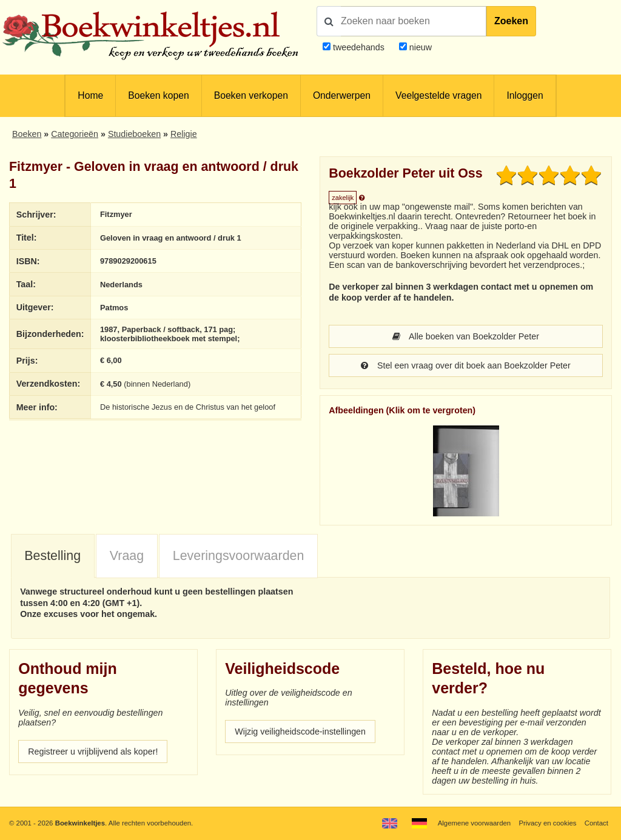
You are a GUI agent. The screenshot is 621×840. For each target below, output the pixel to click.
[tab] (53, 556)
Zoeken (511, 21)
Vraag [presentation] (127, 556)
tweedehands (359, 47)
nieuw (419, 47)
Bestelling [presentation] (52, 556)
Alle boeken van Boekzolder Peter (466, 336)
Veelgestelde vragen (438, 95)
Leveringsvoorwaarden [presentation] (239, 556)
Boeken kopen (158, 95)
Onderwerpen (342, 95)
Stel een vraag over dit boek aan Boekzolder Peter (465, 365)
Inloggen (525, 95)
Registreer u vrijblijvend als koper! (93, 752)
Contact (596, 823)
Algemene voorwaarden (474, 823)
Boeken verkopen (251, 95)
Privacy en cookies (547, 823)
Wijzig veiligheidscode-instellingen (300, 732)
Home (90, 95)
